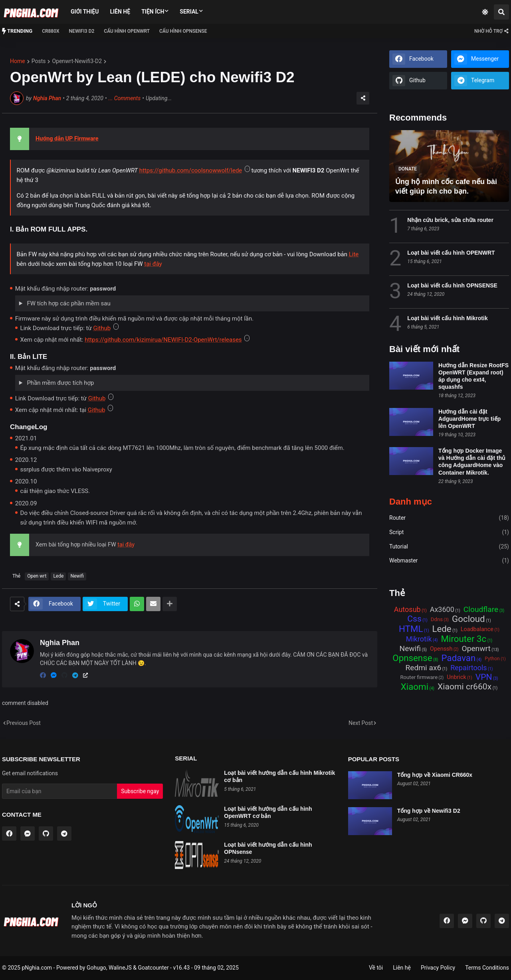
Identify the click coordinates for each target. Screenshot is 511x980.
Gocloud (468, 619)
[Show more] (170, 604)
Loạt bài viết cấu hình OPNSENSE (452, 285)
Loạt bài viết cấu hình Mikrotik (447, 318)
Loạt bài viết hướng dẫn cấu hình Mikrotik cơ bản (279, 776)
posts (39, 61)
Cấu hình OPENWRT (127, 31)
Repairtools (468, 668)
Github (102, 328)
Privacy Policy (438, 968)
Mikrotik (419, 639)
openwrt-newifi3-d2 (77, 61)
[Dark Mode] (485, 12)
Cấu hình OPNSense (183, 31)
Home (18, 61)
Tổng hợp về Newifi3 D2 (429, 811)
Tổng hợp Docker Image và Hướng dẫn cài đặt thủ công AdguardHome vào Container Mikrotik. (472, 462)
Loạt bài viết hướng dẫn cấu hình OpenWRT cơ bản (268, 812)
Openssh (441, 649)
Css (414, 619)
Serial (189, 12)
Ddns (437, 619)
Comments (125, 99)
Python (492, 659)
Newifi (77, 576)
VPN (484, 677)
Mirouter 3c (464, 639)
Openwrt (476, 649)
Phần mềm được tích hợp (60, 383)
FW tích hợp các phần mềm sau (68, 303)
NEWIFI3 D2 (82, 31)
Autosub (407, 610)
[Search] (501, 12)
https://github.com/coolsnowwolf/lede (191, 170)
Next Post (361, 723)
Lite (354, 254)
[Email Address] (59, 791)
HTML (411, 629)
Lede (58, 576)
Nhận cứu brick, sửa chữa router (450, 220)
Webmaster (449, 561)
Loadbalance (477, 629)
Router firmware (419, 677)
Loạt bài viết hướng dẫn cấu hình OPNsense (268, 848)
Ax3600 (442, 610)
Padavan (459, 658)
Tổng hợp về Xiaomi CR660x (435, 775)
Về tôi (376, 968)
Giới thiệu (85, 12)
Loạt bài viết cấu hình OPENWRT (451, 253)
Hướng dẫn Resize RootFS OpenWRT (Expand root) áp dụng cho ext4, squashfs (473, 376)
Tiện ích (153, 12)
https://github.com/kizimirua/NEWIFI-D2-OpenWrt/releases (163, 340)
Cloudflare (481, 610)
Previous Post (24, 723)
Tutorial (449, 547)
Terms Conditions (487, 968)
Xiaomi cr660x (464, 687)
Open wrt (37, 576)
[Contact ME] (491, 31)
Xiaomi (415, 687)
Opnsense (412, 658)
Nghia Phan (47, 98)
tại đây (153, 264)
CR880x (51, 31)
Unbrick (457, 677)
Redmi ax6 (423, 668)
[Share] (363, 98)
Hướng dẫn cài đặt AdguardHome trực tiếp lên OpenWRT (469, 419)
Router (449, 518)
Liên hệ (120, 12)
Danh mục (411, 502)
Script (449, 533)
